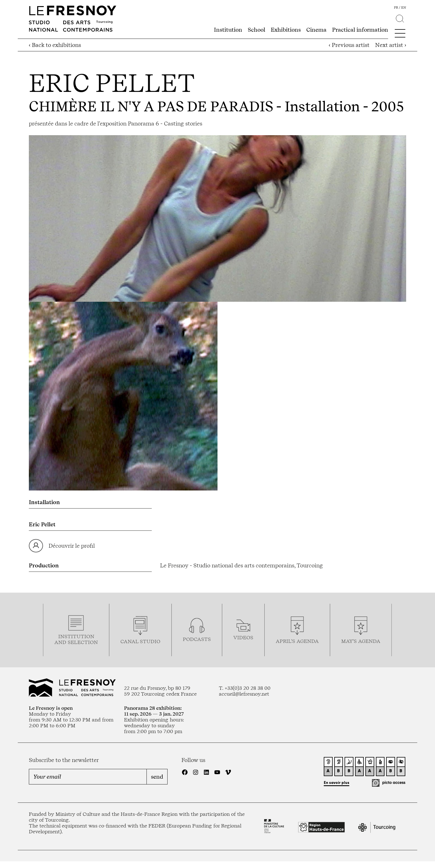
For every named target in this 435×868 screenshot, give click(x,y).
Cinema (316, 30)
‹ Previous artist (349, 45)
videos (243, 637)
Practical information (360, 30)
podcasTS (197, 639)
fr (396, 7)
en (404, 7)
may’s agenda (361, 641)
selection (83, 642)
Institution (228, 30)
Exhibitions (286, 30)
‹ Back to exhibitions (55, 45)
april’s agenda (297, 641)
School (256, 30)
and (61, 642)
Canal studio (140, 641)
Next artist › (391, 45)
